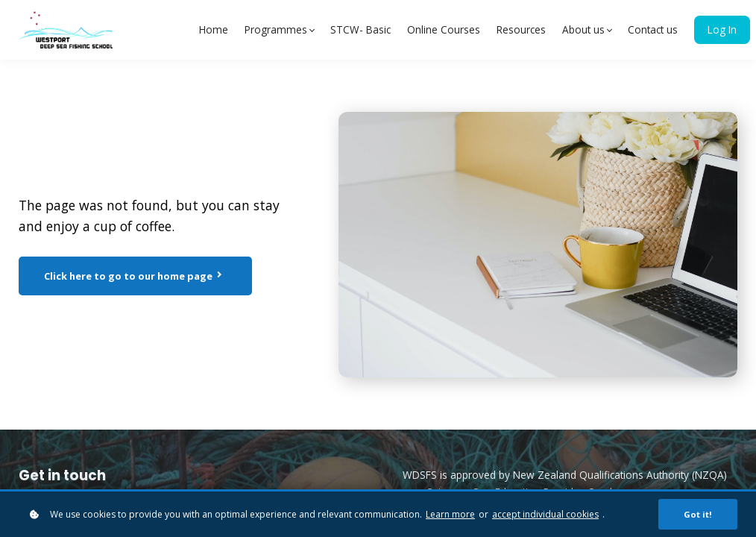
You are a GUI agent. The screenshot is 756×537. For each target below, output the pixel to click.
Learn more (450, 515)
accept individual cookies (545, 515)
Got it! (698, 515)
